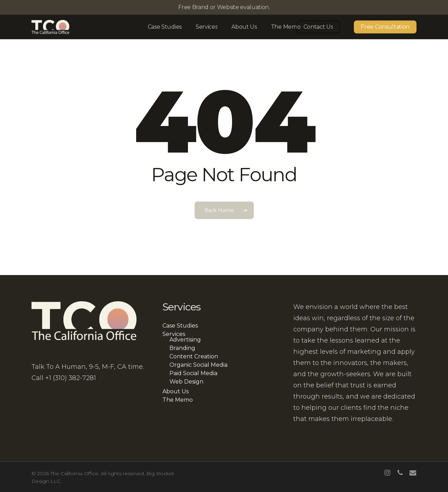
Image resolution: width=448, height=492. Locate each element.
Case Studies (180, 326)
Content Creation (194, 357)
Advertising (185, 340)
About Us (176, 392)
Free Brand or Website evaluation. (224, 7)
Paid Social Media (193, 373)
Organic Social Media (198, 365)
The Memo (178, 400)
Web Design (186, 382)
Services (174, 334)
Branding (182, 348)
